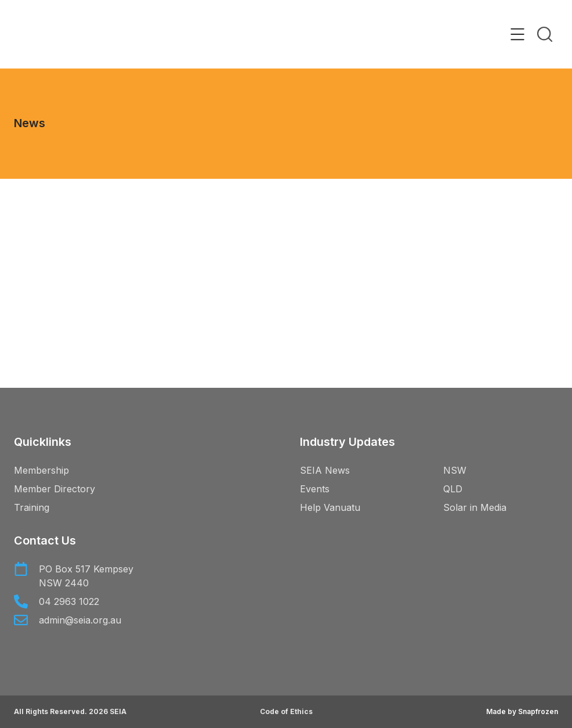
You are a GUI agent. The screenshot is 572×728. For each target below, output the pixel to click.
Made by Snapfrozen (522, 711)
